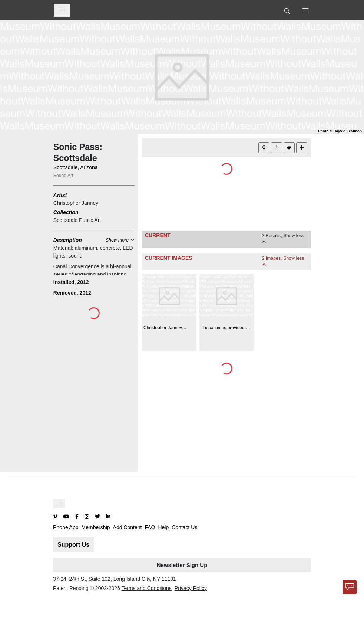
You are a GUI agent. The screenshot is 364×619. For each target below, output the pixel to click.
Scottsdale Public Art (77, 220)
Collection (66, 212)
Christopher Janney (76, 203)
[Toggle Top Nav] (288, 10)
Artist (60, 195)
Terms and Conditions (146, 588)
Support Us (73, 545)
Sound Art (63, 176)
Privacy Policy (191, 588)
